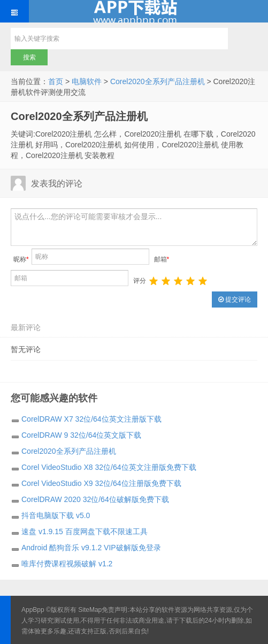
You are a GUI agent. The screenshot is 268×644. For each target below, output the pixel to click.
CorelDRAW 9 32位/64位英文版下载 (81, 435)
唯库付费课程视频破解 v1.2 (67, 564)
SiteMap (90, 610)
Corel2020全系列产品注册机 (158, 81)
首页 (56, 81)
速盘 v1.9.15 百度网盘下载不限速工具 (85, 531)
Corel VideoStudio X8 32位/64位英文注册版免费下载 (109, 467)
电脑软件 (87, 81)
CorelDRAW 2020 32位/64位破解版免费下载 (95, 499)
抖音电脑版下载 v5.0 (56, 515)
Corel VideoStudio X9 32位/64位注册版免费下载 (101, 483)
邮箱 (162, 259)
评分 (140, 281)
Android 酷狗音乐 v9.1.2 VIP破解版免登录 (91, 548)
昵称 (21, 259)
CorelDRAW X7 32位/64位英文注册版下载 (91, 419)
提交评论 (235, 299)
